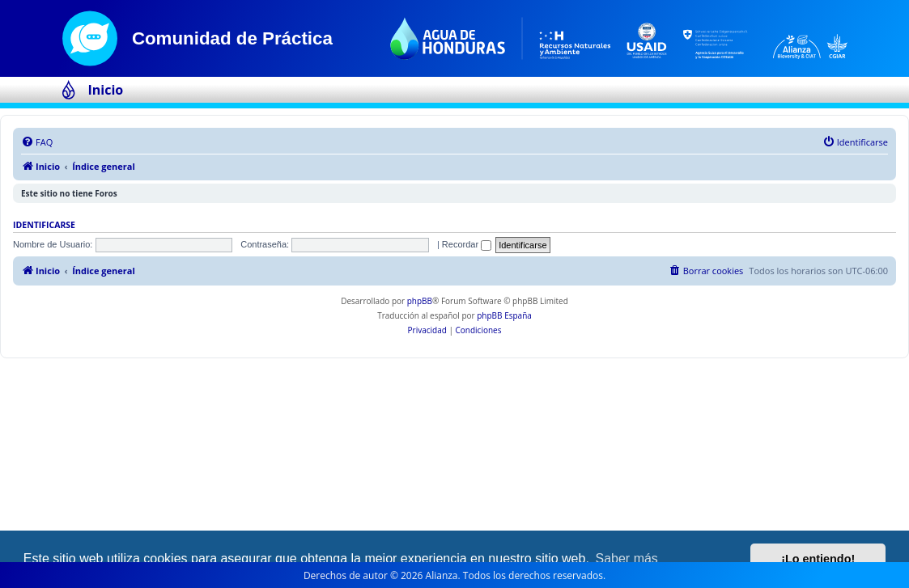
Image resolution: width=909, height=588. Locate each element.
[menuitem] (37, 142)
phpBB (420, 301)
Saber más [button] (627, 558)
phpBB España (504, 315)
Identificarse (44, 225)
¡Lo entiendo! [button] (818, 559)
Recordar (467, 244)
